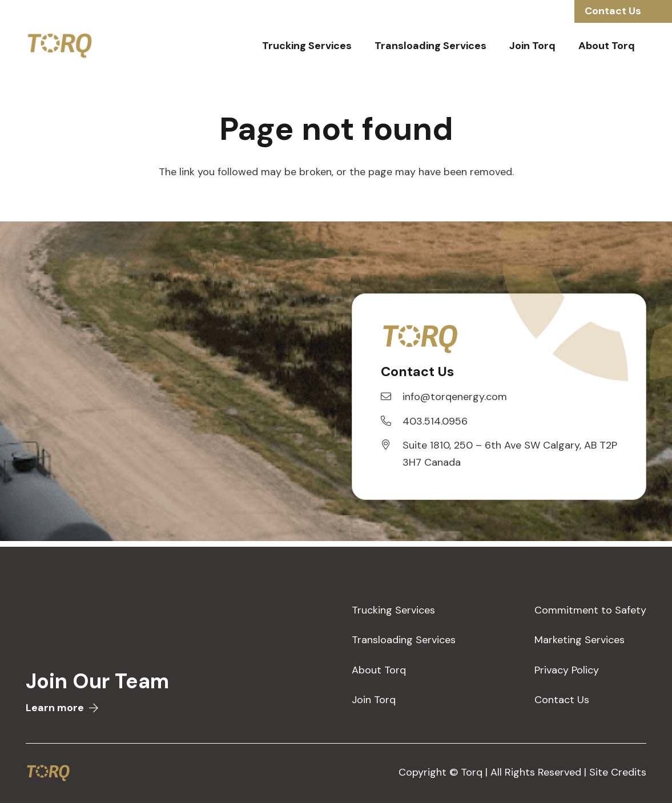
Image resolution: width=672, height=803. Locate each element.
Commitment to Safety (590, 610)
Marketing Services (580, 640)
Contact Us (562, 700)
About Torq (379, 670)
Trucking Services (393, 610)
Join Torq (374, 700)
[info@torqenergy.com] (392, 397)
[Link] (60, 46)
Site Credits (618, 772)
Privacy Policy (567, 670)
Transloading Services (404, 640)
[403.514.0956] (392, 421)
